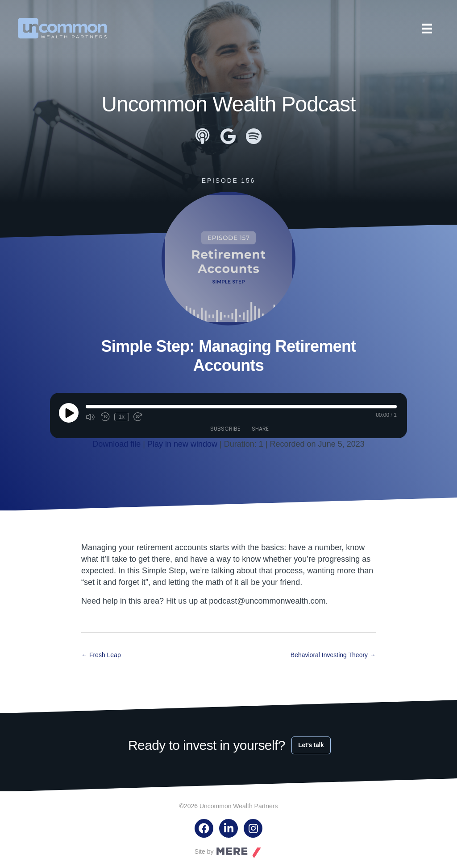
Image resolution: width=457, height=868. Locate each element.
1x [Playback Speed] (122, 417)
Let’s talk (311, 745)
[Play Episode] (69, 413)
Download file (116, 444)
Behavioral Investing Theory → (333, 654)
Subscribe (225, 429)
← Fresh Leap (101, 654)
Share (260, 429)
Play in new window (182, 444)
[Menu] (427, 29)
